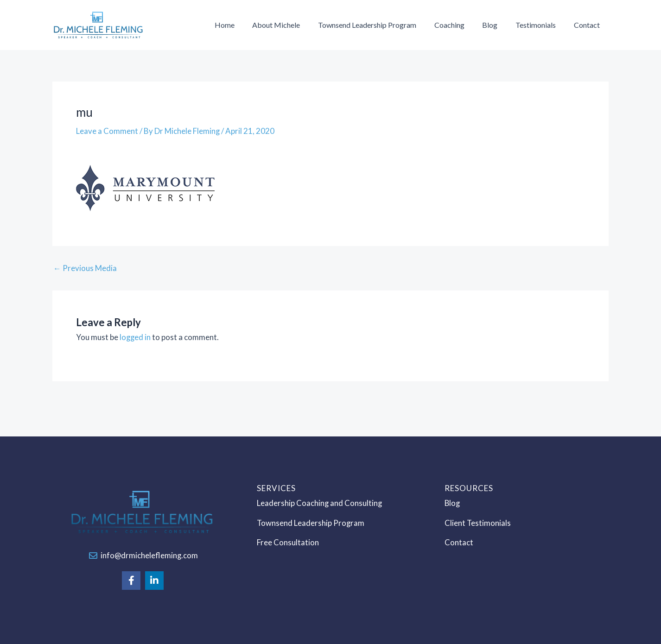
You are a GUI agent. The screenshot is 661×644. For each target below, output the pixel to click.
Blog (498, 25)
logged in (136, 337)
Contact (588, 25)
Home (245, 25)
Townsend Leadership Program (381, 25)
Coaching (460, 25)
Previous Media (85, 268)
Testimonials (540, 25)
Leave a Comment (107, 131)
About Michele (293, 25)
